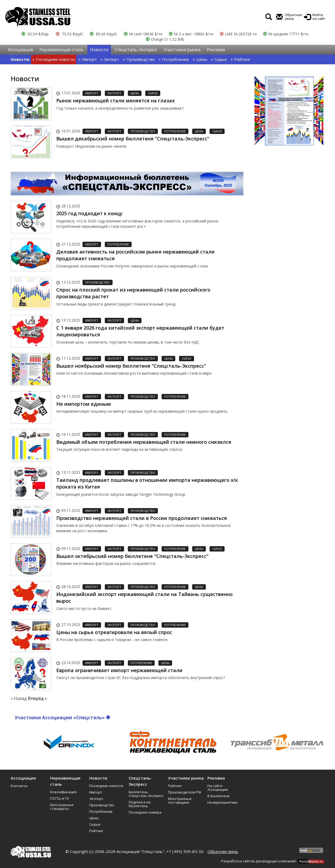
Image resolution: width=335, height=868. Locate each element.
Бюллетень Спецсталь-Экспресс (146, 794)
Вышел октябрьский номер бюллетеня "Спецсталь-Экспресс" (132, 556)
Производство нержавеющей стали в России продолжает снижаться (142, 518)
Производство (141, 59)
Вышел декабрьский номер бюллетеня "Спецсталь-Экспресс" (133, 139)
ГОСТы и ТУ (59, 798)
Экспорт (112, 59)
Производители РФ (185, 792)
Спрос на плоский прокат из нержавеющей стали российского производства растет (133, 293)
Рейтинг (242, 59)
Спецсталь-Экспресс (136, 50)
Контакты (19, 786)
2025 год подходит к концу (89, 213)
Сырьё (221, 59)
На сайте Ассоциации (218, 788)
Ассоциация (21, 50)
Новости (99, 50)
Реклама (216, 50)
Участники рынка (182, 50)
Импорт (89, 59)
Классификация (63, 792)
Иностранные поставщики (180, 800)
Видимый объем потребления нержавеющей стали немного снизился (144, 442)
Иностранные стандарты (62, 807)
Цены (202, 59)
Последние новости (55, 59)
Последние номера (145, 812)
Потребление (176, 59)
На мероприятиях (223, 802)
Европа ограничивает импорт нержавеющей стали (119, 670)
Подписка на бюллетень (139, 804)
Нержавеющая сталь (62, 50)
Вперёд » (37, 698)
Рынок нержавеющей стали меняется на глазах (116, 100)
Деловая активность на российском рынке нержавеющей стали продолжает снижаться (135, 255)
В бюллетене (219, 796)
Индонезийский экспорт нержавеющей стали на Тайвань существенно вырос (144, 598)
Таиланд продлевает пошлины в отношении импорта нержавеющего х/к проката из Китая (147, 483)
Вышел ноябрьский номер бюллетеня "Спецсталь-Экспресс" (131, 366)
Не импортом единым (84, 404)
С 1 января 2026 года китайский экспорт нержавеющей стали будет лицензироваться (140, 331)
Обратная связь (223, 851)
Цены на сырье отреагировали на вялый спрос (114, 632)
